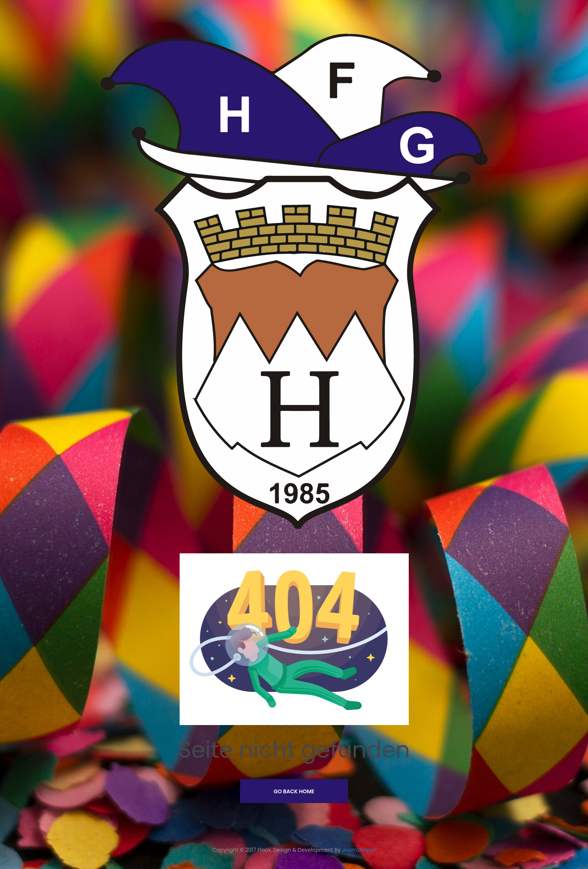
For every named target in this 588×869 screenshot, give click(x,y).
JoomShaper (359, 850)
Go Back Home (294, 791)
